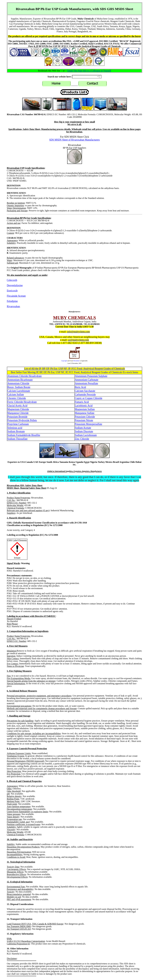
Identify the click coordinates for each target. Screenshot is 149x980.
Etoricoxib (12, 291)
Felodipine (12, 301)
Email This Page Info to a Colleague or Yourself (89, 71)
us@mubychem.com (78, 340)
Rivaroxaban (13, 306)
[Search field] (87, 77)
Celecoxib (12, 280)
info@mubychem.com (78, 332)
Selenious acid (15, 428)
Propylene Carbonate (18, 424)
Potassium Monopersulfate (88, 424)
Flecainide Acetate (16, 296)
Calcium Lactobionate (19, 391)
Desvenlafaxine (15, 285)
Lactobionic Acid (84, 406)
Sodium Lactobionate (86, 435)
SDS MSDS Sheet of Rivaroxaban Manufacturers (74, 140)
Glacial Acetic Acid (17, 406)
